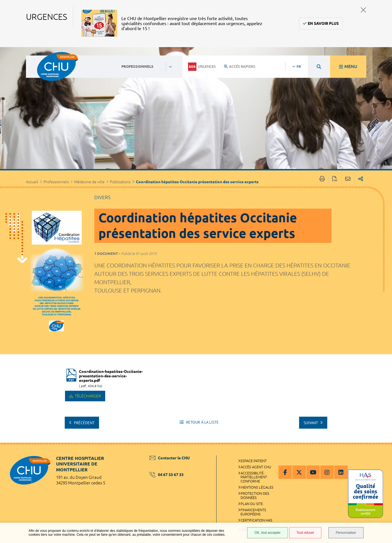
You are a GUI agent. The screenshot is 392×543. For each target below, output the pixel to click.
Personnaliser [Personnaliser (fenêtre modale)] (346, 533)
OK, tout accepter (267, 533)
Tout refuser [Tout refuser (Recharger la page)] (305, 533)
